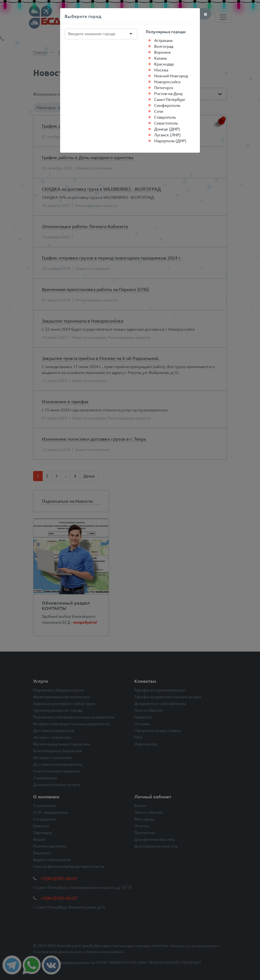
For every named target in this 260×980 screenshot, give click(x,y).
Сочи (159, 111)
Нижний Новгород (171, 76)
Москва (161, 70)
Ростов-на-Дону (168, 93)
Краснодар (164, 64)
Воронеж (163, 52)
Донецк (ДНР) (167, 129)
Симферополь (167, 105)
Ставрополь (165, 117)
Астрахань (163, 40)
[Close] (206, 14)
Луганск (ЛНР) (167, 135)
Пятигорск (164, 87)
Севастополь (166, 123)
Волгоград (164, 46)
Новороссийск (167, 82)
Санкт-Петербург (170, 99)
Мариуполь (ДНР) (170, 141)
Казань (160, 58)
